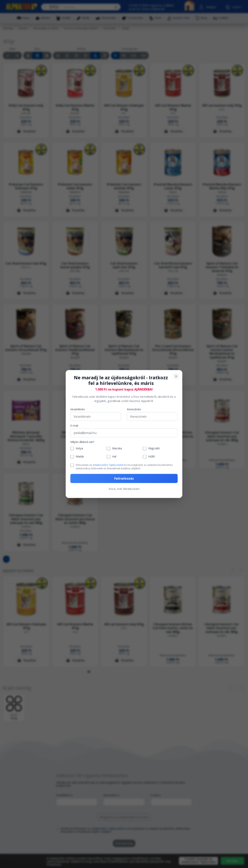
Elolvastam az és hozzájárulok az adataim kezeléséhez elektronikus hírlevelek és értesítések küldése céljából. (124, 466)
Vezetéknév (78, 409)
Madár (80, 457)
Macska (117, 448)
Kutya (79, 448)
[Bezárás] (176, 376)
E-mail (74, 426)
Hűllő (152, 457)
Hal (114, 457)
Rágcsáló (154, 448)
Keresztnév (134, 409)
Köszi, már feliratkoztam (124, 489)
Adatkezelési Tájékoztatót (108, 465)
